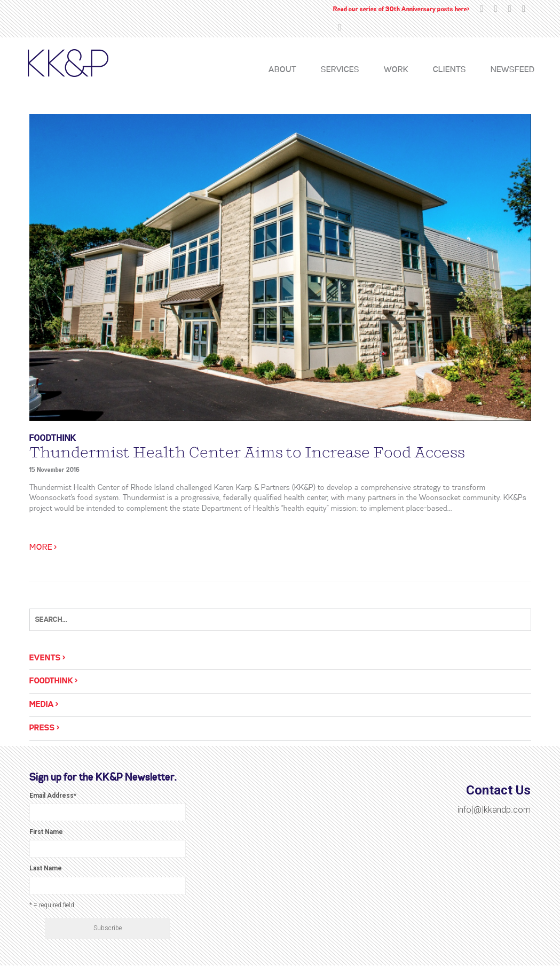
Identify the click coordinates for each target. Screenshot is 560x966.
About (282, 70)
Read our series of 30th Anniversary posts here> (401, 9)
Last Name (46, 868)
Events (45, 658)
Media (42, 705)
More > (43, 548)
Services (340, 70)
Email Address (53, 796)
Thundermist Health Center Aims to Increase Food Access (247, 453)
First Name (46, 832)
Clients (449, 70)
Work (396, 70)
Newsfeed (512, 70)
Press (42, 728)
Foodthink (53, 438)
